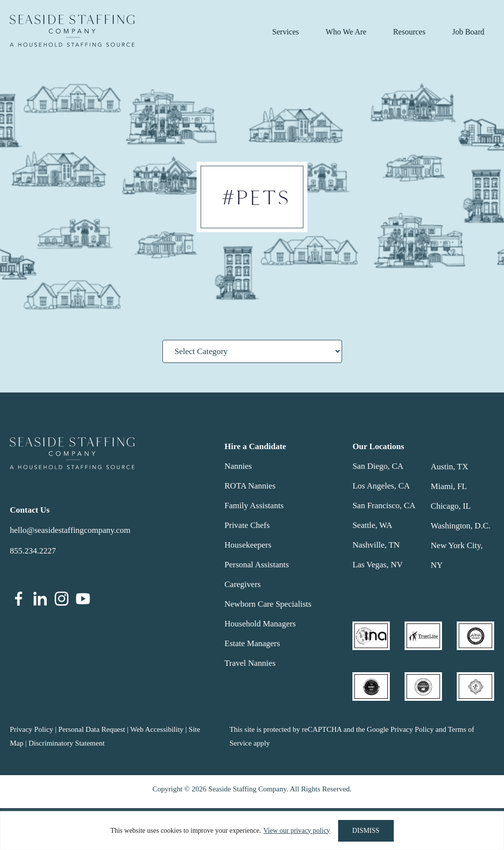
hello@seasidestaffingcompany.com (70, 530)
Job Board (468, 32)
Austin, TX (449, 467)
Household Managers (260, 624)
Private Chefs (247, 525)
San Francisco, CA (384, 506)
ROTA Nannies (250, 486)
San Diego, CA (378, 466)
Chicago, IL (451, 506)
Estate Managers (252, 643)
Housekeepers (248, 545)
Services (285, 32)
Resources (409, 32)
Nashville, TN (376, 545)
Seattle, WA (372, 525)
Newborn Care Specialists (268, 604)
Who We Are (346, 32)
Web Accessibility (157, 729)
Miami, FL (449, 486)
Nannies (238, 466)
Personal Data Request (92, 729)
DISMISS (366, 831)
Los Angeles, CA (381, 486)
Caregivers (243, 584)
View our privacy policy (297, 831)
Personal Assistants (257, 565)
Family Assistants (254, 506)
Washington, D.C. (460, 526)
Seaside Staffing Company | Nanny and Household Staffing (72, 31)
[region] (252, 831)
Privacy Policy (31, 729)
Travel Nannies (250, 663)
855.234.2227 (33, 551)
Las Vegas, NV (378, 565)
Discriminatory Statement (67, 743)
